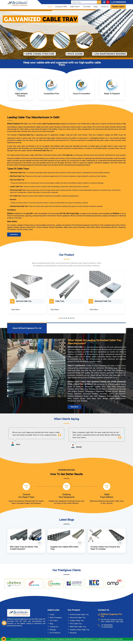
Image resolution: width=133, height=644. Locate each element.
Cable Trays (75, 7)
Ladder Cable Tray (77, 621)
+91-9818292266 (118, 2)
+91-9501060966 (107, 627)
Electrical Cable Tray (17, 180)
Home (50, 7)
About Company (56, 618)
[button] (59, 318)
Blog (51, 624)
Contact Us (105, 7)
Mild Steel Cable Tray (78, 627)
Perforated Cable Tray (42, 151)
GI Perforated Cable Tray (79, 615)
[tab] (27, 328)
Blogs (96, 7)
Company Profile (61, 7)
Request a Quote (118, 7)
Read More (14, 234)
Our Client (87, 7)
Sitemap (53, 630)
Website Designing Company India (110, 639)
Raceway (13, 200)
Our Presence (55, 633)
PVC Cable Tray (67, 155)
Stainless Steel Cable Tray (80, 630)
